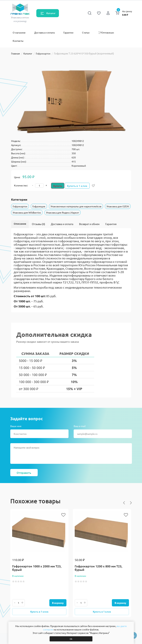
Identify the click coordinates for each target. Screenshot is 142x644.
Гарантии (68, 32)
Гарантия (111, 224)
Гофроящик (39, 206)
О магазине (19, 32)
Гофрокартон (43, 53)
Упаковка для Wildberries (27, 212)
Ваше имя (16, 426)
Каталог (51, 13)
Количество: (21, 185)
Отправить (24, 473)
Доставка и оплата (44, 32)
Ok (71, 639)
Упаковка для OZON (118, 206)
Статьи (86, 32)
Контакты (18, 41)
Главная (16, 53)
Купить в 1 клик (79, 186)
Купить (58, 186)
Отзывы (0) (38, 224)
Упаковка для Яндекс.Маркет (63, 212)
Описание (20, 224)
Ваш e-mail (80, 426)
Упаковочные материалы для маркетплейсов (76, 206)
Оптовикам (106, 32)
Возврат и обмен (89, 224)
